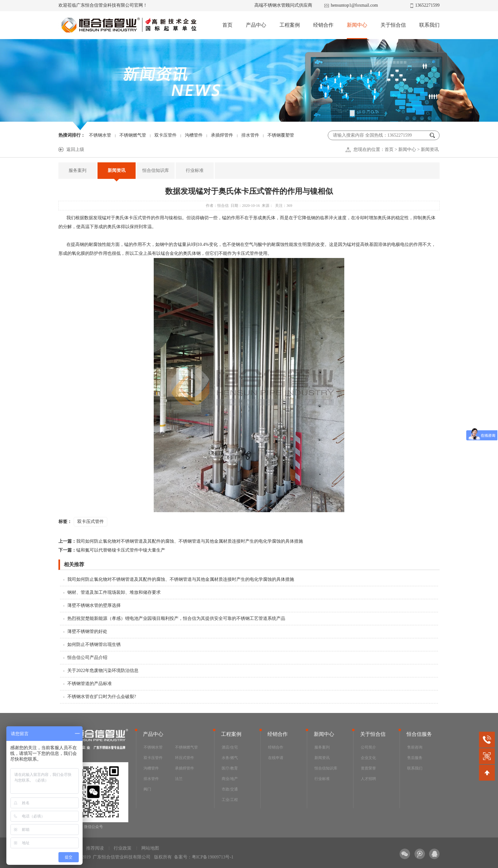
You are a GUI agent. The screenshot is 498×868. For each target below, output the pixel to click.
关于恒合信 (393, 25)
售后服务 (415, 758)
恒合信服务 (419, 734)
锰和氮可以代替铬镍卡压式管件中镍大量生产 (112, 550)
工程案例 (290, 25)
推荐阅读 (95, 848)
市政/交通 (230, 789)
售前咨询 (415, 747)
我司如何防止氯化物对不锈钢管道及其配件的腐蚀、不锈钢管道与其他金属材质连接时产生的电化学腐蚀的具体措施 (181, 541)
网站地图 (150, 848)
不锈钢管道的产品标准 (90, 684)
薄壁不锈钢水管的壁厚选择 (94, 605)
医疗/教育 (230, 768)
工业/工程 (230, 800)
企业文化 (368, 758)
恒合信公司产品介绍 (87, 658)
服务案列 (77, 170)
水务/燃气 (230, 758)
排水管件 (250, 135)
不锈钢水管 (100, 135)
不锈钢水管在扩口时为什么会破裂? (102, 697)
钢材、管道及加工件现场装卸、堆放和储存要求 (114, 592)
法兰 (179, 779)
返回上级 (75, 149)
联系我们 (429, 25)
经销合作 (323, 25)
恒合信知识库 (156, 170)
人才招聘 (368, 779)
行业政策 (123, 848)
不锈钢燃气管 (133, 135)
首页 (227, 25)
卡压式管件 (140, 218)
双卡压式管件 (91, 522)
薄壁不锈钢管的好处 (87, 631)
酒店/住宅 (230, 747)
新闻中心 (357, 25)
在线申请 (276, 758)
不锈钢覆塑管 (281, 135)
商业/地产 (230, 779)
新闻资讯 (430, 149)
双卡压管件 (165, 135)
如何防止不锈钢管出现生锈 (94, 644)
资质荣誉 (368, 768)
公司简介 (368, 747)
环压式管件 (185, 758)
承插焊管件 (222, 135)
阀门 (147, 789)
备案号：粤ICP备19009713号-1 (204, 857)
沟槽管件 (194, 135)
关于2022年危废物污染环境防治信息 (103, 671)
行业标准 (195, 170)
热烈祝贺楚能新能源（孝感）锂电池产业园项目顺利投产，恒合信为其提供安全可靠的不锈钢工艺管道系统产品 (176, 618)
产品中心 (256, 25)
